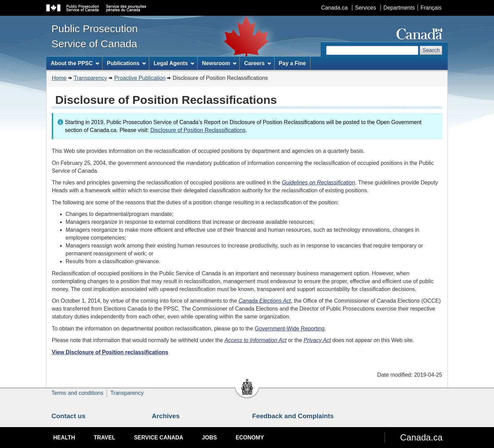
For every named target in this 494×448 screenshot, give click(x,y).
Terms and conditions (77, 393)
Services (366, 8)
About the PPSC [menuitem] (75, 63)
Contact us (68, 416)
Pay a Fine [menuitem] (292, 63)
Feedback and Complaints (293, 416)
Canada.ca (334, 8)
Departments (399, 8)
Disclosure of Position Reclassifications (198, 130)
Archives (166, 416)
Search (431, 50)
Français (431, 8)
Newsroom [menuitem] (219, 63)
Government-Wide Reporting (290, 329)
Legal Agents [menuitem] (174, 63)
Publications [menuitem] (126, 63)
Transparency (90, 78)
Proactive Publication (140, 78)
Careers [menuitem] (258, 63)
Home (59, 78)
